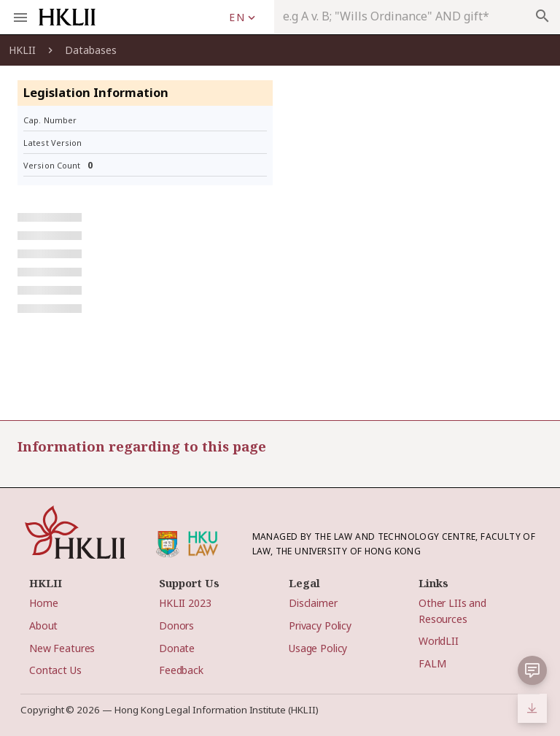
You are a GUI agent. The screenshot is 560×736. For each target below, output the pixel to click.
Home (43, 603)
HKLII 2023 (185, 603)
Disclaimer (313, 603)
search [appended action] (542, 16)
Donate (177, 648)
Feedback (181, 670)
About (43, 625)
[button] (532, 670)
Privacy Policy (320, 625)
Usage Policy (318, 648)
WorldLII (439, 641)
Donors (176, 625)
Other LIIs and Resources (452, 611)
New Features (62, 648)
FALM (432, 663)
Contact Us (55, 670)
